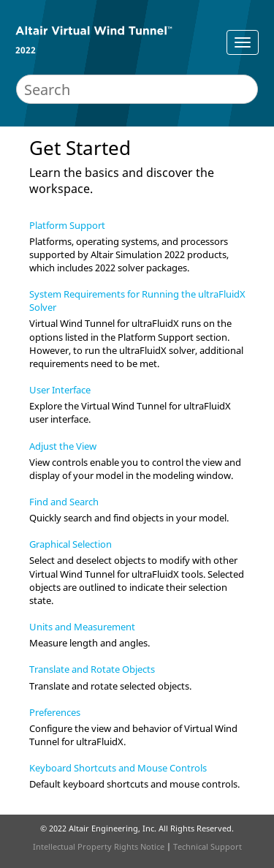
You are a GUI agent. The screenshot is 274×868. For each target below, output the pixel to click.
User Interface (60, 390)
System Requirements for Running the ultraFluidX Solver (137, 301)
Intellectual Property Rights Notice (99, 846)
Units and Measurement (82, 627)
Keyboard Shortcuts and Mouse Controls (118, 768)
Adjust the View (63, 446)
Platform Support (67, 225)
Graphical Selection (71, 544)
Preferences (55, 712)
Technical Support (208, 846)
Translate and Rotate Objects (92, 669)
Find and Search (64, 502)
